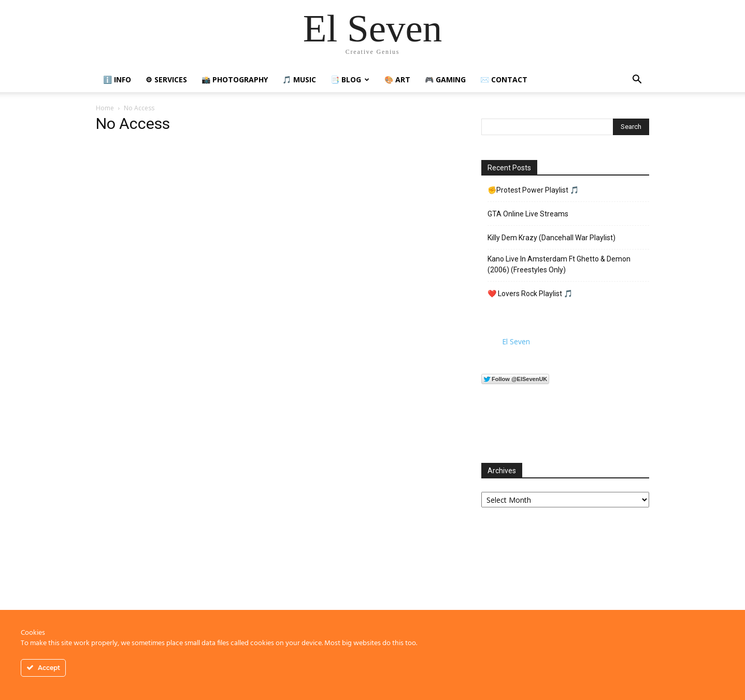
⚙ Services (166, 79)
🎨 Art (397, 79)
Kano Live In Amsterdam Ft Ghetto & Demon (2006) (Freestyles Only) (559, 264)
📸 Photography (235, 79)
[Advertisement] (565, 597)
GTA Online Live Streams (528, 214)
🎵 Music (299, 79)
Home (105, 108)
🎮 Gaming (445, 79)
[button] (637, 81)
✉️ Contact (504, 79)
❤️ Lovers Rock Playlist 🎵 (530, 294)
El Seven (516, 341)
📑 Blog (350, 79)
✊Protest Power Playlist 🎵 (533, 190)
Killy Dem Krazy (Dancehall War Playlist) (551, 238)
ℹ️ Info (117, 79)
